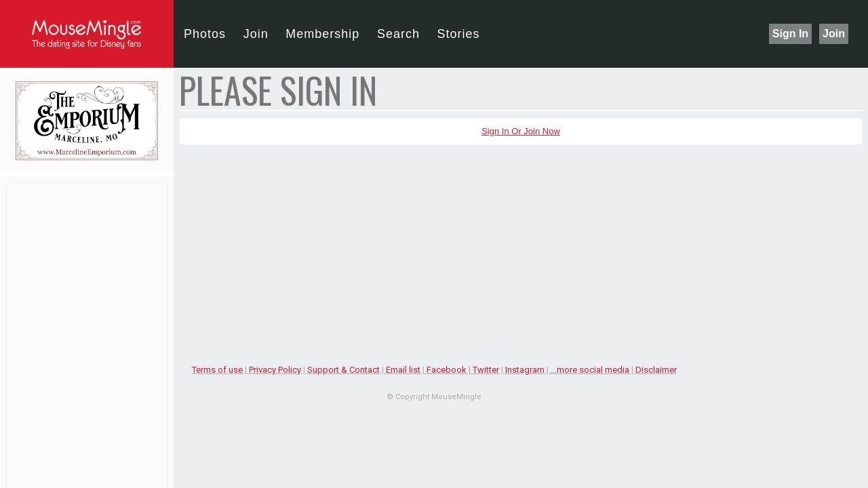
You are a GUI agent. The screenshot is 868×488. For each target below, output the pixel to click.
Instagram (525, 370)
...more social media (590, 370)
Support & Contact (343, 370)
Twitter (486, 370)
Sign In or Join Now (521, 131)
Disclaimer (656, 370)
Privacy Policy (275, 370)
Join (834, 34)
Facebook (447, 370)
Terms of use (217, 370)
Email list (403, 370)
